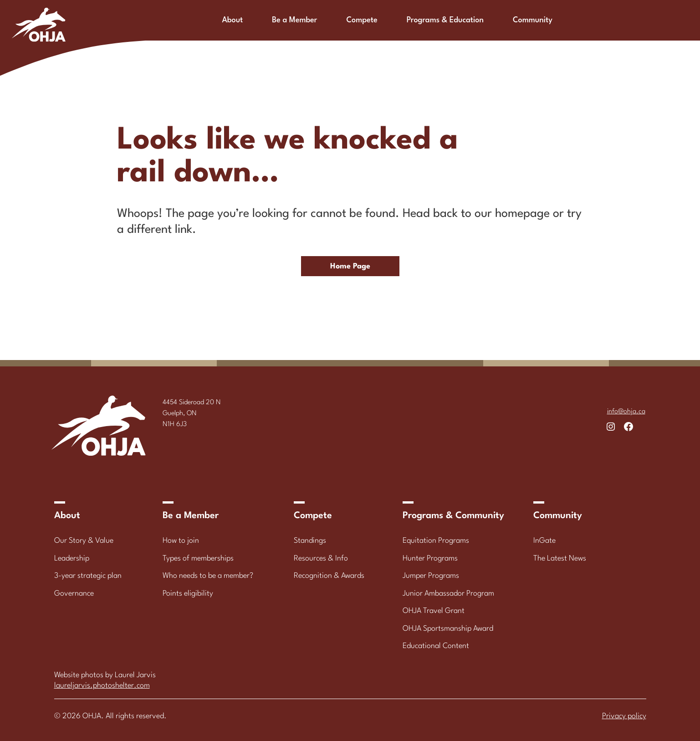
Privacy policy (624, 716)
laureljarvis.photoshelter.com (102, 686)
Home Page (350, 266)
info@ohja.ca (626, 412)
